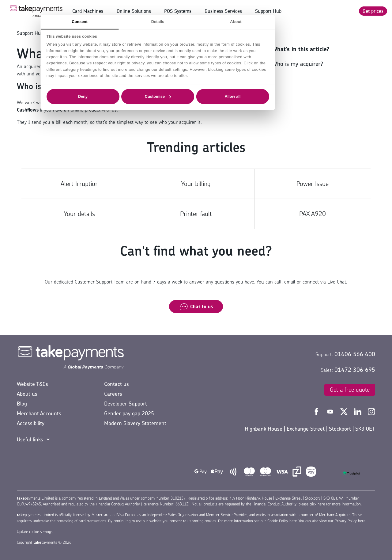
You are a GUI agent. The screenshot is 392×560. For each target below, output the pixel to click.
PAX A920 (313, 214)
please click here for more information (330, 504)
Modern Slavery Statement (135, 423)
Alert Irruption (80, 184)
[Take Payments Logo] (36, 11)
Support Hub (268, 11)
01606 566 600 (355, 354)
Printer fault (196, 214)
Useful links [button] (30, 439)
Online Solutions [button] (134, 11)
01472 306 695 (355, 370)
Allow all (271, 96)
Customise (196, 96)
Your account (65, 33)
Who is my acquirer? (298, 64)
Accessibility (31, 423)
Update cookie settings (35, 532)
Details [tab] (196, 21)
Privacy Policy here (350, 521)
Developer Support (126, 404)
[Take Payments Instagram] (371, 411)
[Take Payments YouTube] (331, 411)
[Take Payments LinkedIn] (358, 411)
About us (27, 394)
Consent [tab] (118, 21)
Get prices (373, 11)
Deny (121, 96)
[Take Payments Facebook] (317, 411)
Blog (22, 404)
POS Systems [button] (178, 11)
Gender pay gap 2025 (129, 413)
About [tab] (274, 21)
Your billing (196, 184)
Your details (79, 214)
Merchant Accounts (39, 413)
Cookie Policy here (282, 521)
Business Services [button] (223, 11)
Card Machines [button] (88, 11)
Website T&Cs (32, 384)
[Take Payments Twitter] (345, 411)
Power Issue (313, 184)
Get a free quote (350, 390)
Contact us (117, 384)
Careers (113, 394)
